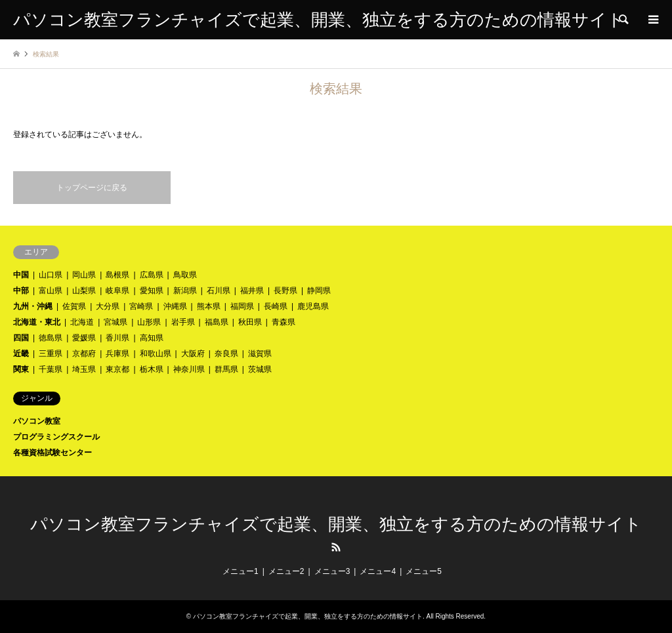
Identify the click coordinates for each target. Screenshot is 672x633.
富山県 (51, 291)
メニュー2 (286, 571)
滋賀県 (260, 354)
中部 (21, 291)
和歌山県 (156, 354)
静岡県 (319, 291)
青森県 (283, 322)
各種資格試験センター (52, 453)
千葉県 (51, 369)
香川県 (117, 338)
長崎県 (276, 306)
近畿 (21, 354)
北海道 (82, 322)
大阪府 (193, 354)
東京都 (117, 369)
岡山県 (84, 275)
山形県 (149, 322)
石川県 (219, 291)
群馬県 (226, 369)
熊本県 (209, 306)
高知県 (152, 338)
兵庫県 (117, 354)
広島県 (152, 275)
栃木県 (152, 369)
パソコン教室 (37, 421)
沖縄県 (175, 306)
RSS (336, 547)
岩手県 (183, 322)
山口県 (51, 275)
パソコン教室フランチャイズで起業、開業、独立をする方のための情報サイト (336, 524)
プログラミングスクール (56, 437)
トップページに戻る (92, 188)
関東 (21, 369)
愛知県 (152, 291)
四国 (21, 338)
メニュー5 (424, 571)
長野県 (285, 291)
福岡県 (242, 306)
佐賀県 (74, 306)
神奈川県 (189, 369)
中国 (21, 275)
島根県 (117, 275)
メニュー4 (378, 571)
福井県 (252, 291)
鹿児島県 (313, 306)
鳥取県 (185, 275)
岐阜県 (117, 291)
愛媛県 (84, 338)
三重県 (51, 354)
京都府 (84, 354)
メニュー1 (241, 571)
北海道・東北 (37, 322)
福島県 (217, 322)
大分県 (108, 306)
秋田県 (250, 322)
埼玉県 (84, 369)
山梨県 (84, 291)
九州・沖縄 (33, 306)
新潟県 (185, 291)
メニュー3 (332, 571)
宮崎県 (141, 306)
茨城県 (260, 369)
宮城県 (115, 322)
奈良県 (226, 354)
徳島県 (51, 338)
